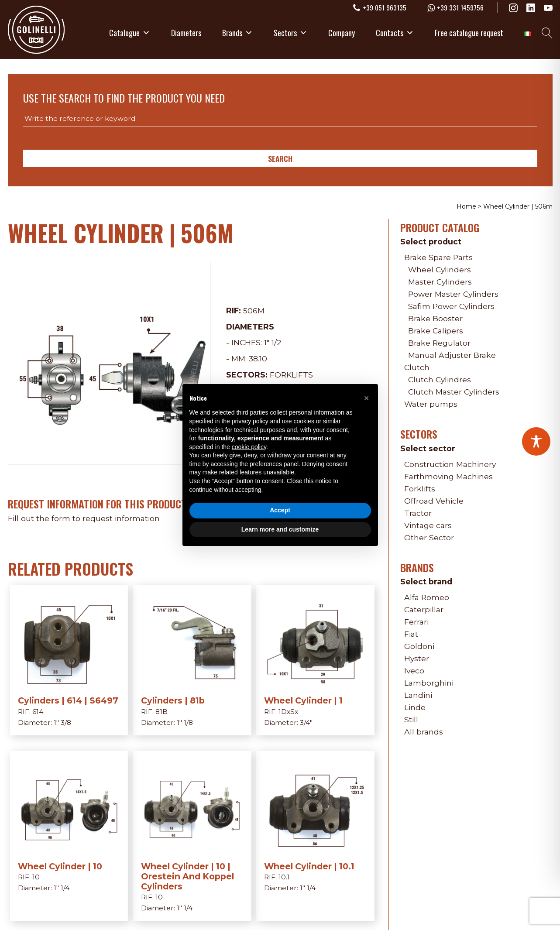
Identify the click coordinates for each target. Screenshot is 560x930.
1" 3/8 (62, 722)
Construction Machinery (450, 464)
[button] (367, 398)
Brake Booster (435, 318)
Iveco (414, 671)
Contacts (395, 33)
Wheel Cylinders (440, 269)
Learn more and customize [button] (280, 529)
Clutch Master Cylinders (454, 392)
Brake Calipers (436, 331)
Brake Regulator (439, 343)
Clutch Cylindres (440, 379)
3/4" (306, 722)
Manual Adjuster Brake (452, 355)
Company (342, 33)
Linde (415, 707)
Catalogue (130, 33)
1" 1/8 (185, 722)
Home (466, 206)
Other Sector (429, 537)
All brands (424, 732)
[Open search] (547, 33)
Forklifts (291, 375)
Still (411, 719)
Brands (237, 33)
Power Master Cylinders (453, 294)
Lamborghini (429, 683)
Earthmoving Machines (448, 476)
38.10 (258, 359)
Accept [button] (280, 510)
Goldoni (419, 646)
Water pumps (431, 404)
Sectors (290, 33)
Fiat (411, 634)
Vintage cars (428, 525)
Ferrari (416, 622)
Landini (418, 695)
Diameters (186, 33)
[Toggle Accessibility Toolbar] (536, 441)
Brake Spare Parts (438, 257)
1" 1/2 (273, 342)
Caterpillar (424, 609)
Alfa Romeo (427, 597)
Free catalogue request (469, 33)
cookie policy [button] (249, 447)
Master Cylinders (440, 282)
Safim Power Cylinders (451, 306)
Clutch (417, 367)
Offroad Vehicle (434, 501)
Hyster (417, 658)
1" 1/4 (62, 888)
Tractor (418, 513)
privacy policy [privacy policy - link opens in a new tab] (250, 421)
